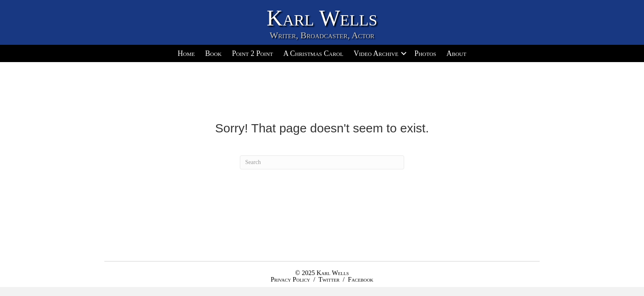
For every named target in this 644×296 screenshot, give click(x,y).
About (456, 53)
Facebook (361, 279)
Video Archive (376, 53)
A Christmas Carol (313, 53)
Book (213, 53)
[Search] (322, 162)
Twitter (329, 279)
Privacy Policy (290, 279)
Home (186, 53)
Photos (425, 53)
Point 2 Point (253, 53)
